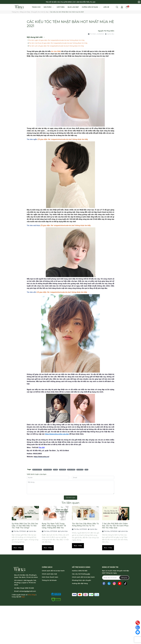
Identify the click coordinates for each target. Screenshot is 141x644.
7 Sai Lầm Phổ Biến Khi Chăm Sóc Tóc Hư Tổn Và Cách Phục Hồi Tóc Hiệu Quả (115, 526)
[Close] (139, 2)
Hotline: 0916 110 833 (80, 571)
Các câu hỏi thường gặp (81, 574)
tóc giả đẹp (63, 469)
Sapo (23, 597)
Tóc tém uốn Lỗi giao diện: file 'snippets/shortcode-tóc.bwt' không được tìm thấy (56, 46)
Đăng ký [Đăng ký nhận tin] (124, 578)
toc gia (55, 469)
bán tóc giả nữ (48, 469)
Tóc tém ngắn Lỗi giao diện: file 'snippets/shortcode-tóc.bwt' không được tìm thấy (57, 40)
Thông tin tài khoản (49, 580)
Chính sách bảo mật (49, 574)
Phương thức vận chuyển (81, 580)
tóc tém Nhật (56, 51)
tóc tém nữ (80, 469)
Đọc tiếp (18, 548)
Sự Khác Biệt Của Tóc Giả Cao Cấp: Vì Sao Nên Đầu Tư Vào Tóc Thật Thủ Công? (25, 526)
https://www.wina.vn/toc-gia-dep (57, 434)
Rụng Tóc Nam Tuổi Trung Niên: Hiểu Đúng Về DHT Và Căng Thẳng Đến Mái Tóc (54, 526)
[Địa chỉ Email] (116, 578)
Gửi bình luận (70, 498)
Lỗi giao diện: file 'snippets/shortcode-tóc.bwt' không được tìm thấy (62, 139)
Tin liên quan (70, 503)
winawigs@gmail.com (28, 591)
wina (86, 469)
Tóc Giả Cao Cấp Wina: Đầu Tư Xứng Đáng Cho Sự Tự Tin (85, 525)
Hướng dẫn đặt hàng (80, 583)
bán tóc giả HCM (37, 469)
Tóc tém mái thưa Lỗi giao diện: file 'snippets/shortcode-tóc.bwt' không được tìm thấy (58, 43)
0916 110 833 (29, 588)
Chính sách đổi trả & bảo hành (53, 571)
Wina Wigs (32, 595)
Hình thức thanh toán (50, 577)
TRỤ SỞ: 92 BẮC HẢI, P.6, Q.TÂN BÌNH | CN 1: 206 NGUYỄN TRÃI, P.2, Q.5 (70, 2)
